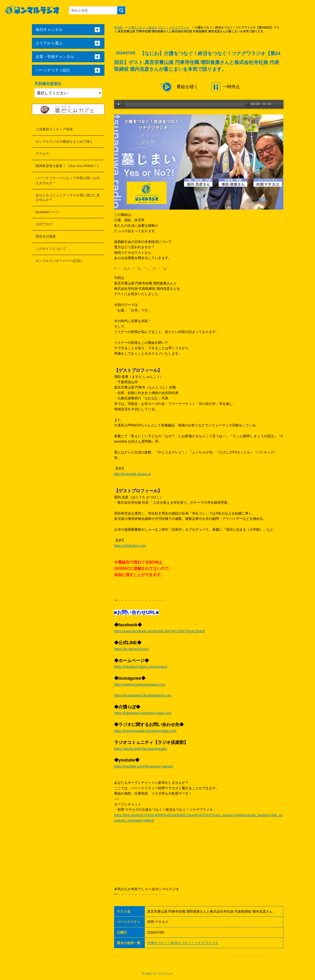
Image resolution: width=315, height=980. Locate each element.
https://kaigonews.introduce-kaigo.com (143, 713)
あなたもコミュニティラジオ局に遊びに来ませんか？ (68, 197)
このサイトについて (51, 249)
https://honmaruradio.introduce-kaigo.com (145, 731)
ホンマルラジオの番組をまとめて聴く (64, 141)
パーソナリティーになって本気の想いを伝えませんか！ (68, 180)
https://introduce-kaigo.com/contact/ (141, 667)
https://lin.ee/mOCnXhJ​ (132, 649)
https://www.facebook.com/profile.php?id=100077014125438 (160, 631)
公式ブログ (44, 224)
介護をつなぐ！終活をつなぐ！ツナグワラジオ (159, 28)
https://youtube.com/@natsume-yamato (144, 766)
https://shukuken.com (130, 546)
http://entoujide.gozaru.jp (133, 474)
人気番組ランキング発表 (54, 129)
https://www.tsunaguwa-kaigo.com (140, 684)
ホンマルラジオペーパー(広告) (59, 261)
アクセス (42, 154)
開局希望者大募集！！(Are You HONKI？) (67, 166)
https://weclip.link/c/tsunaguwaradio (141, 749)
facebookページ (48, 212)
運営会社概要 (46, 236)
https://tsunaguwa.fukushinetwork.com (143, 695)
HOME (118, 28)
